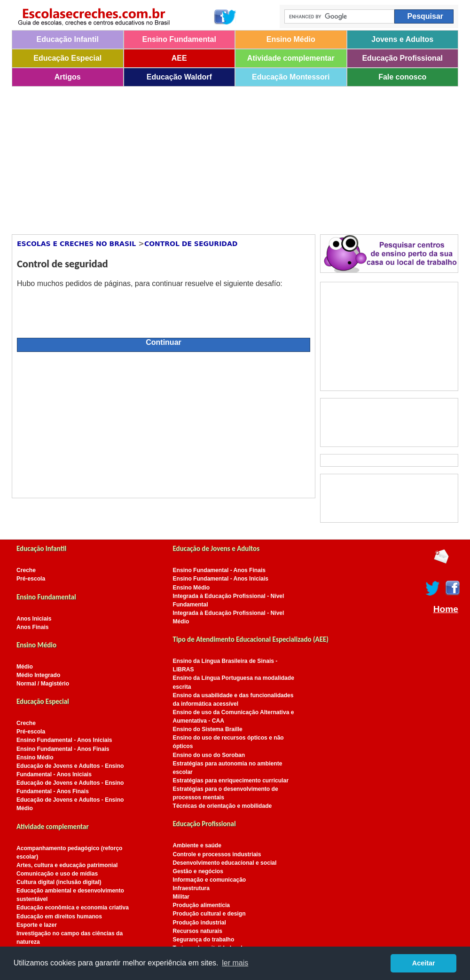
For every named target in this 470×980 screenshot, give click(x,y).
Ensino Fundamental (179, 39)
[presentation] (88, 309)
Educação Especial (67, 58)
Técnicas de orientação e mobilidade (223, 806)
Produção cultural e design (209, 914)
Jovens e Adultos (402, 39)
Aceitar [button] (424, 963)
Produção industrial (200, 923)
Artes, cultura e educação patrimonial (67, 865)
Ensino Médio (291, 39)
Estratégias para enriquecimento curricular (231, 781)
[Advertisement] (206, 157)
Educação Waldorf (179, 77)
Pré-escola (31, 579)
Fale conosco (402, 77)
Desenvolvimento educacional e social (225, 863)
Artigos (68, 77)
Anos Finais (32, 627)
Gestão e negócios (198, 871)
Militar (181, 897)
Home (446, 609)
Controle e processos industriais (217, 854)
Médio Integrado (38, 675)
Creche (26, 570)
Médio (25, 667)
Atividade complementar (291, 58)
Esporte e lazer (37, 925)
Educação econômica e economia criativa (73, 908)
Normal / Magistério (43, 684)
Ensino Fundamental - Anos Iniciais (64, 740)
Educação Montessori (291, 77)
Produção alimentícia (202, 905)
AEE (179, 58)
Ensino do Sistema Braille (208, 729)
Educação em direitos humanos (59, 916)
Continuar (164, 342)
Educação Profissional (402, 58)
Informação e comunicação (210, 880)
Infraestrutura (192, 888)
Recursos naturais (198, 931)
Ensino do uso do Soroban (209, 755)
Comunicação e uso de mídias (57, 874)
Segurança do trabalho (204, 940)
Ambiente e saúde (197, 845)
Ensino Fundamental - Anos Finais (63, 749)
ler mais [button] (235, 963)
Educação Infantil (68, 39)
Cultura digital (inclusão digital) (59, 882)
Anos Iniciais (34, 619)
